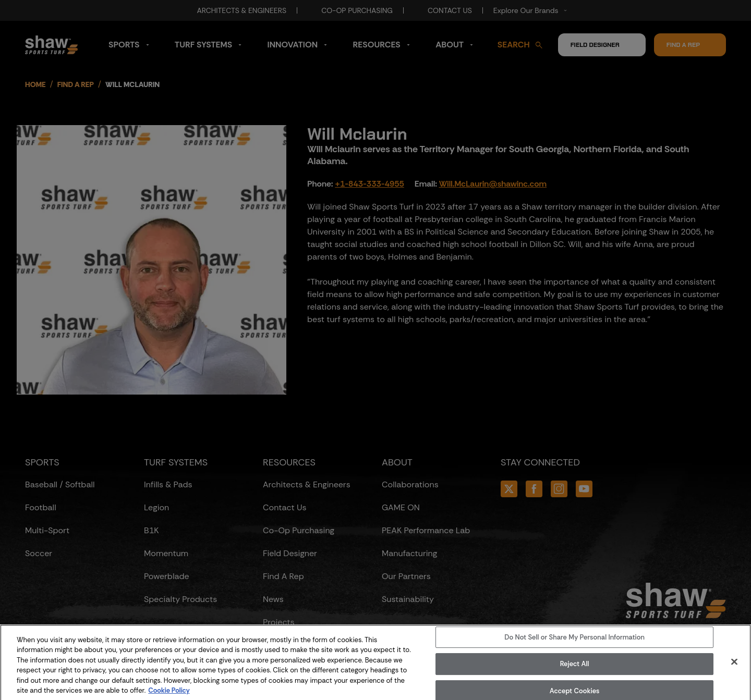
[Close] (734, 671)
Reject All (575, 674)
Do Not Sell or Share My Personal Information (574, 647)
